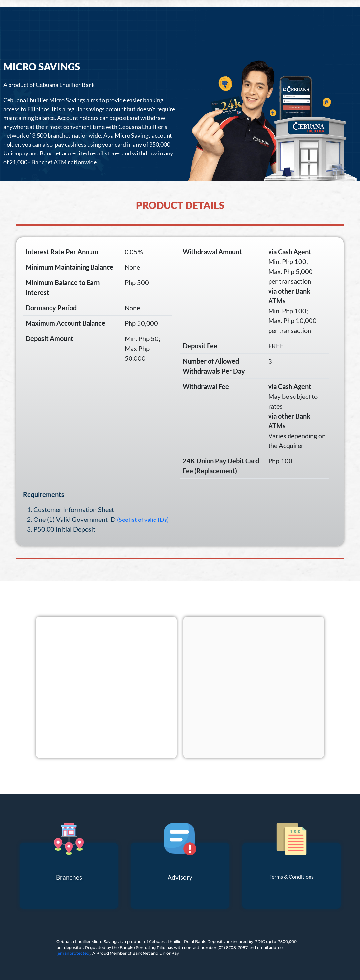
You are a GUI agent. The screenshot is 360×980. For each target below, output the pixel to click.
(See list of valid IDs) (143, 520)
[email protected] (73, 953)
